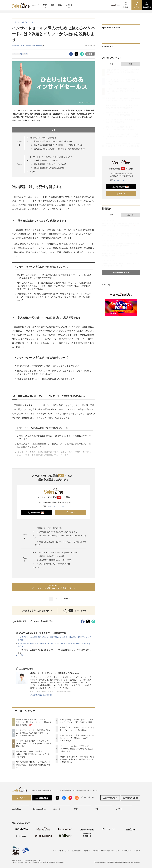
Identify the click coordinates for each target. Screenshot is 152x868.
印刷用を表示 (19, 621)
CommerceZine (39, 809)
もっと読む (20, 655)
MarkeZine (16, 809)
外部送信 (137, 851)
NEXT (67, 599)
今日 (111, 64)
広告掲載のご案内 (110, 798)
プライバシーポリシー (124, 851)
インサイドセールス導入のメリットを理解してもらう (51, 157)
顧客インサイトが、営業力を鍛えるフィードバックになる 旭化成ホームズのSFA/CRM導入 (77, 738)
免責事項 (87, 851)
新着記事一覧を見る (121, 273)
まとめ (32, 172)
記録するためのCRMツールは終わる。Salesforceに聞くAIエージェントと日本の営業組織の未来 (34, 722)
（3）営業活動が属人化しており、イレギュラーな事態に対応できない (58, 149)
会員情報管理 (77, 851)
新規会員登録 (36, 513)
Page (19, 164)
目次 (72, 130)
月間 (130, 64)
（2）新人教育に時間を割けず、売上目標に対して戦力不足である (56, 145)
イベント (69, 5)
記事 (45, 5)
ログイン (70, 513)
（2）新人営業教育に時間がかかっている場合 (48, 164)
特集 (60, 5)
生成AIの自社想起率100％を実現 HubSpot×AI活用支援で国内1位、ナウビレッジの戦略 (33, 754)
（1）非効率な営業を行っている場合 (44, 160)
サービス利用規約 (107, 851)
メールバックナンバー (54, 506)
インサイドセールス (20, 54)
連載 (52, 5)
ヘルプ (54, 851)
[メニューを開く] (5, 5)
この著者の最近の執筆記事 (41, 695)
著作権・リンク (64, 851)
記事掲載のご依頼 (131, 798)
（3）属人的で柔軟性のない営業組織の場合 (47, 168)
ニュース (36, 5)
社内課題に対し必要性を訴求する (43, 138)
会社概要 (96, 851)
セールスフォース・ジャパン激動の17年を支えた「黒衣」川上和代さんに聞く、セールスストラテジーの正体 (33, 733)
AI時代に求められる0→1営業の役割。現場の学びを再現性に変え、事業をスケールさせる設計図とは (77, 759)
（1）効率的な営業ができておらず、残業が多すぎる (51, 141)
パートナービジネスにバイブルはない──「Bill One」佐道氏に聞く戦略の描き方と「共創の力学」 (76, 749)
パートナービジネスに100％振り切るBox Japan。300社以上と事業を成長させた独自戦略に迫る (33, 743)
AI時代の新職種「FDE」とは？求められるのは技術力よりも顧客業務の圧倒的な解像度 (33, 765)
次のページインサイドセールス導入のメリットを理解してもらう (54, 587)
